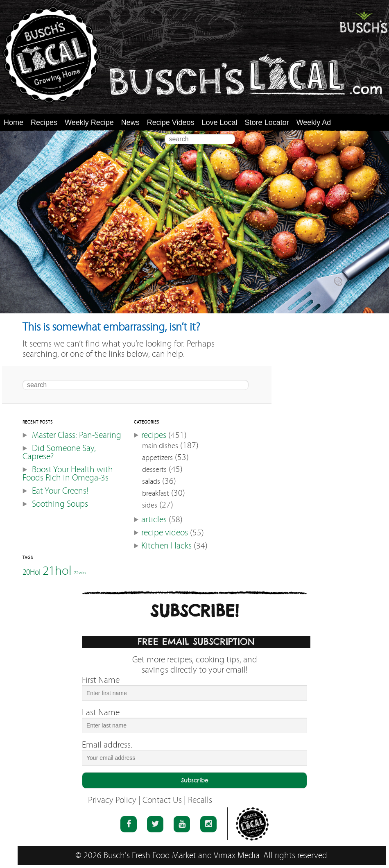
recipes (154, 435)
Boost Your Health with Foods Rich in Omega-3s (68, 474)
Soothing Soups (60, 504)
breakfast (156, 493)
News (130, 122)
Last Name (101, 713)
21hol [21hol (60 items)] (57, 570)
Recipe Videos (171, 122)
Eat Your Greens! (60, 491)
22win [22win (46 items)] (80, 573)
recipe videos (165, 533)
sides (150, 505)
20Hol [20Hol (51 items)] (32, 572)
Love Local (220, 122)
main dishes (160, 446)
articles (154, 520)
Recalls (200, 800)
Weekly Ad (314, 122)
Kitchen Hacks (166, 546)
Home (14, 122)
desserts (154, 470)
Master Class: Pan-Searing (77, 435)
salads (151, 482)
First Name (101, 680)
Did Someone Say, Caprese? (59, 452)
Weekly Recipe (89, 122)
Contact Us (162, 800)
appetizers (157, 458)
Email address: (107, 745)
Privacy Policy (112, 800)
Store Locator (267, 122)
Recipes (44, 122)
